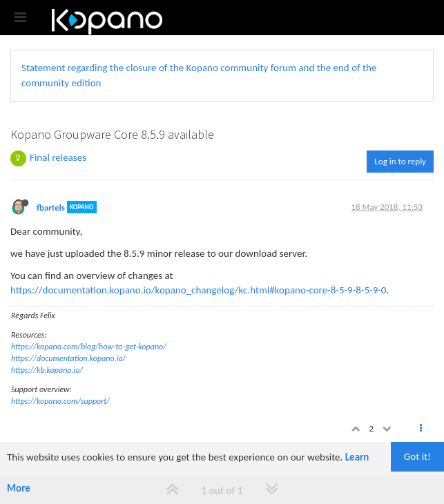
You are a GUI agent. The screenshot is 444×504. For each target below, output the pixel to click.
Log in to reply (400, 161)
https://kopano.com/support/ (60, 401)
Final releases (58, 157)
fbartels (51, 207)
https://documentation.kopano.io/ (68, 358)
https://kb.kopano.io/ (47, 370)
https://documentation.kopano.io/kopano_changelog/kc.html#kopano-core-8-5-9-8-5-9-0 (198, 290)
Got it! (417, 456)
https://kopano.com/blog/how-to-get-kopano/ (89, 347)
